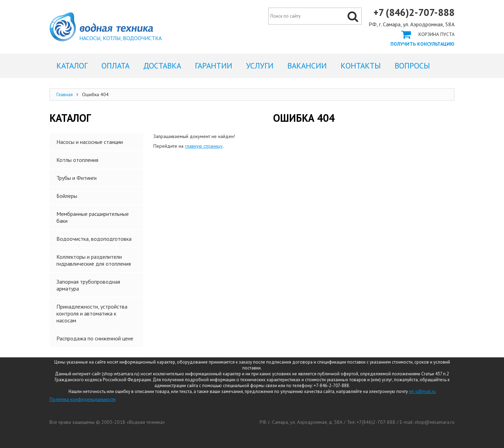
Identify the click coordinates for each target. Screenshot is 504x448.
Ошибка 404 (101, 27)
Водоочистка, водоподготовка (94, 239)
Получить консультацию (422, 44)
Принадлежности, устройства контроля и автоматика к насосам (92, 313)
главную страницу (204, 146)
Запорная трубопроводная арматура (88, 285)
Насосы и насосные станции (90, 142)
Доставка (162, 66)
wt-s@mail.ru (422, 391)
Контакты (361, 66)
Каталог (72, 66)
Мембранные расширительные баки (93, 217)
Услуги (260, 66)
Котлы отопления (77, 160)
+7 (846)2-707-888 (414, 12)
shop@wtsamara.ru (435, 422)
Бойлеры (67, 196)
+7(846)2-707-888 (376, 422)
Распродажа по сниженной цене (95, 338)
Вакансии (307, 66)
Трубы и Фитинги (76, 178)
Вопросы (412, 66)
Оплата (115, 66)
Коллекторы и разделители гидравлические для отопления (94, 260)
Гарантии (214, 66)
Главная (65, 94)
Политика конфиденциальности (83, 399)
